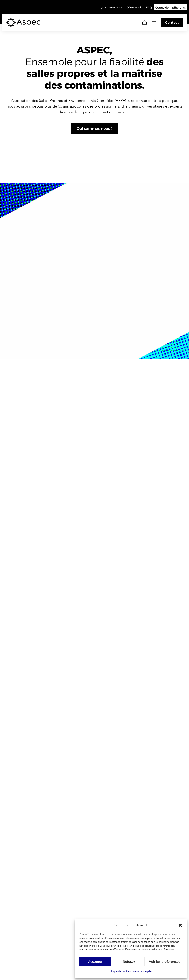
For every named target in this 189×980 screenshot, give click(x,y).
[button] (180, 925)
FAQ (149, 7)
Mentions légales (143, 971)
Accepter (95, 962)
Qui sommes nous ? (105, 7)
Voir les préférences (165, 962)
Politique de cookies (119, 971)
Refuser (129, 962)
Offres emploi (132, 7)
